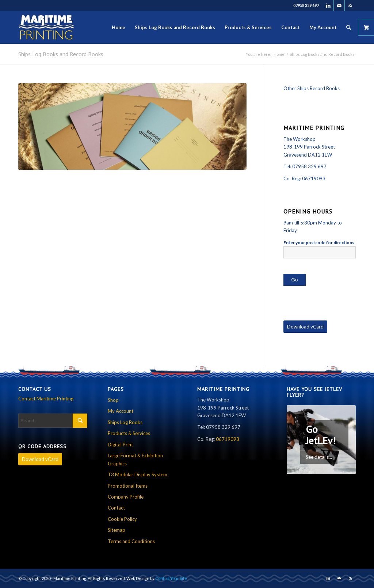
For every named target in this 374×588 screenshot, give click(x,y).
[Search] (349, 27)
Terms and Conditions (131, 541)
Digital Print (120, 445)
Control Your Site (171, 578)
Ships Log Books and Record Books (61, 54)
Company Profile (126, 497)
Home (279, 54)
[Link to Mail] (339, 5)
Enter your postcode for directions (319, 243)
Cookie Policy (122, 519)
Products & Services (129, 433)
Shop (113, 400)
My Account (121, 411)
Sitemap (117, 530)
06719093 (314, 178)
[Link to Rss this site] (350, 5)
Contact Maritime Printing (46, 399)
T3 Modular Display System (138, 474)
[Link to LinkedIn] (328, 5)
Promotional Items (128, 486)
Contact (116, 508)
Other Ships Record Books (312, 88)
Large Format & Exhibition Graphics (135, 459)
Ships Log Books (125, 422)
